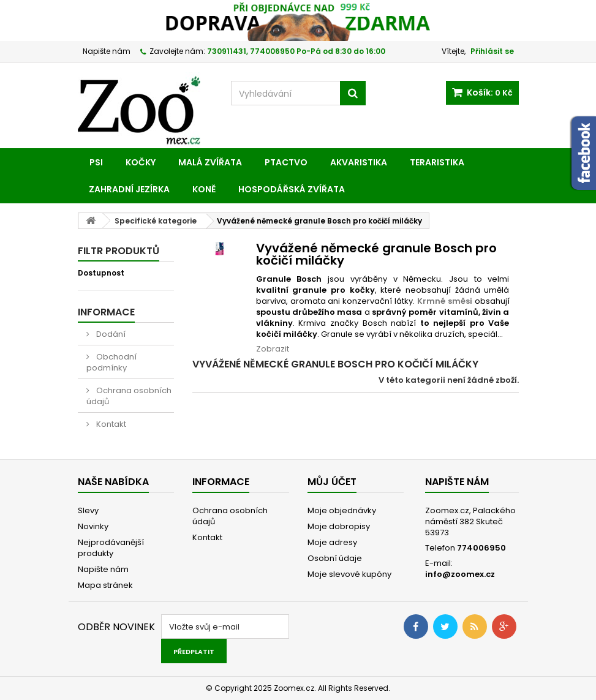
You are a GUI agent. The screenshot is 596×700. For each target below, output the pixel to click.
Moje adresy (332, 542)
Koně (204, 189)
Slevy (88, 510)
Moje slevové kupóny (349, 574)
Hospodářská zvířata (292, 189)
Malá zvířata (210, 162)
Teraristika (437, 162)
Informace (106, 312)
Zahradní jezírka (129, 189)
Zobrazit (273, 349)
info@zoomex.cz (460, 574)
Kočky (141, 162)
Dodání (110, 334)
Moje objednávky (342, 510)
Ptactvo (286, 162)
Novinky (93, 526)
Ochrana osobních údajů (129, 396)
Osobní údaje (335, 558)
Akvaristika (359, 162)
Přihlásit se (492, 51)
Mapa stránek (105, 585)
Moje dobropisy (339, 526)
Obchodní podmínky (111, 362)
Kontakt (110, 424)
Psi (96, 162)
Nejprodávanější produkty (111, 548)
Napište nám (107, 51)
